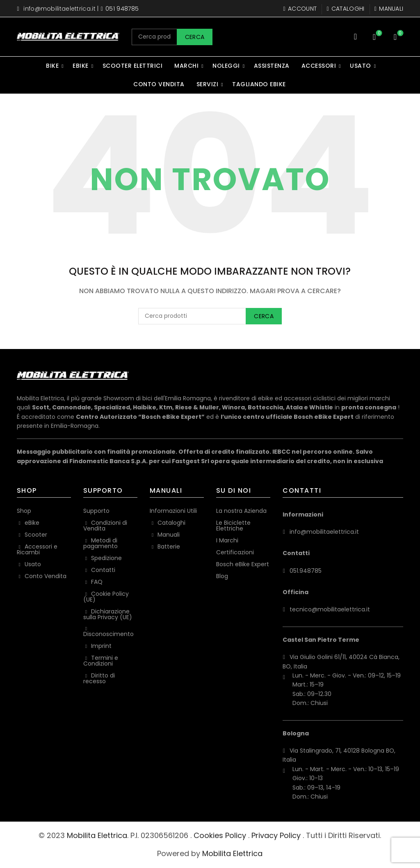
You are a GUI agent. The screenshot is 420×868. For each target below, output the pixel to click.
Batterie (169, 547)
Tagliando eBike (259, 84)
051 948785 (122, 9)
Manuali (389, 9)
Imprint (101, 646)
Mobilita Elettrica (97, 835)
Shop (24, 511)
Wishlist (378, 33)
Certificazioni (235, 552)
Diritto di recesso (99, 678)
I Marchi (227, 540)
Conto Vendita (159, 84)
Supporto (96, 511)
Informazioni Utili (173, 511)
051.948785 (306, 571)
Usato (361, 66)
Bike (52, 66)
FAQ (97, 582)
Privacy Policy (276, 835)
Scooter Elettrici (133, 66)
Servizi (208, 84)
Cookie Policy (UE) (106, 597)
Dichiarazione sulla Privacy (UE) (108, 614)
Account (300, 9)
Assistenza (272, 66)
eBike (81, 66)
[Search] (355, 37)
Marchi (186, 66)
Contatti (103, 570)
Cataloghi (345, 9)
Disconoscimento (108, 634)
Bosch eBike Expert (243, 564)
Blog (222, 576)
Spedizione (106, 558)
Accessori (319, 66)
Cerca (195, 37)
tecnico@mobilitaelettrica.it (330, 609)
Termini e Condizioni (101, 661)
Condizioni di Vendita (105, 526)
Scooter (36, 535)
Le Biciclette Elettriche (233, 526)
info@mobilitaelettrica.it (59, 9)
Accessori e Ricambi (37, 549)
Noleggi (226, 66)
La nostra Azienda (241, 511)
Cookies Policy (220, 835)
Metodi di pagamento (100, 543)
